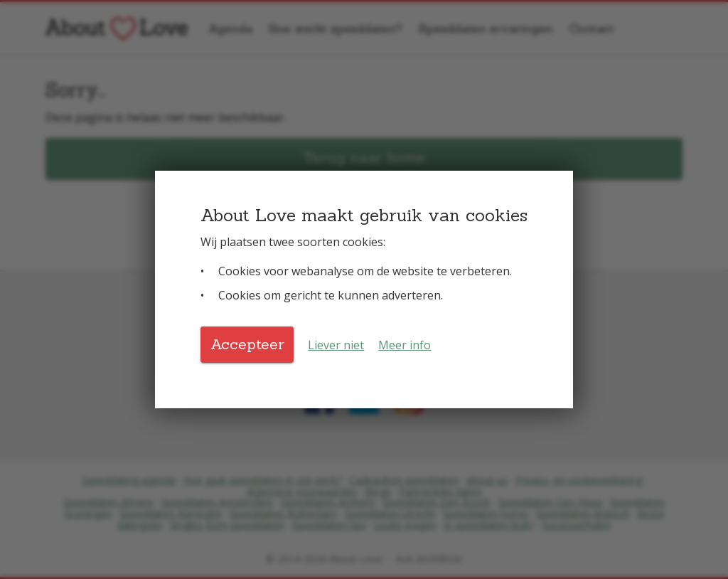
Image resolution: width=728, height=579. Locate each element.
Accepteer (247, 344)
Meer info (405, 345)
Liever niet (336, 345)
